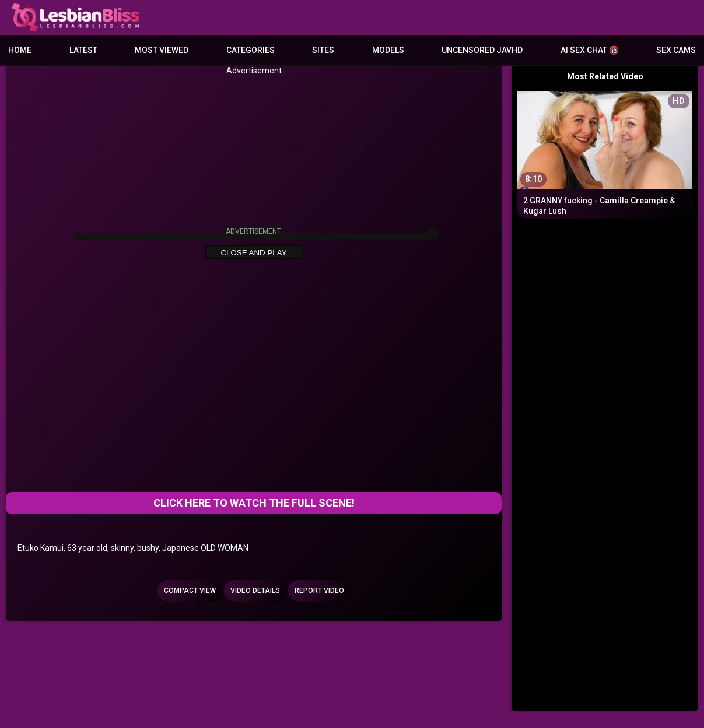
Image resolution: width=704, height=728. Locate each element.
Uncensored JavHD (482, 50)
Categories (251, 50)
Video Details (255, 590)
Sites (323, 50)
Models (388, 50)
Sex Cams (676, 50)
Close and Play (253, 253)
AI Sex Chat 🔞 (590, 50)
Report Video (319, 590)
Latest (83, 50)
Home (20, 50)
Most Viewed (162, 50)
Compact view (190, 590)
